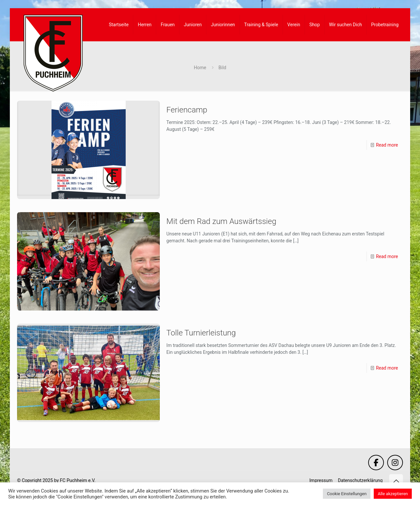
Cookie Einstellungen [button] (347, 494)
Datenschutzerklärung (360, 480)
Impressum (321, 480)
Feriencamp (187, 110)
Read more (387, 145)
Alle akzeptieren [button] (393, 494)
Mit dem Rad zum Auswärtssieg (221, 221)
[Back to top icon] (396, 481)
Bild (222, 68)
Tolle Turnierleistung (201, 333)
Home (200, 68)
